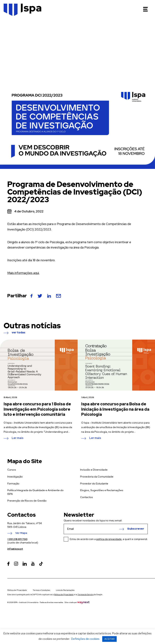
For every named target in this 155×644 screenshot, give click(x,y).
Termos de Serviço (86, 595)
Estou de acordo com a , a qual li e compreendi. (109, 539)
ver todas (19, 333)
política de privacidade (109, 539)
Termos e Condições (41, 590)
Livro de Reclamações (65, 590)
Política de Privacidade (17, 590)
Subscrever (136, 529)
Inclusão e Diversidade (94, 470)
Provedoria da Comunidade (97, 477)
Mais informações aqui (23, 273)
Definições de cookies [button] (85, 639)
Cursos (12, 470)
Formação (13, 484)
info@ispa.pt (15, 549)
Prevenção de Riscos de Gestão (27, 501)
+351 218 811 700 (17, 539)
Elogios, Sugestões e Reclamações (102, 490)
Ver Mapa (21, 533)
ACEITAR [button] (109, 639)
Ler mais (18, 438)
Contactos (87, 497)
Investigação (15, 477)
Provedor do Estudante (94, 484)
